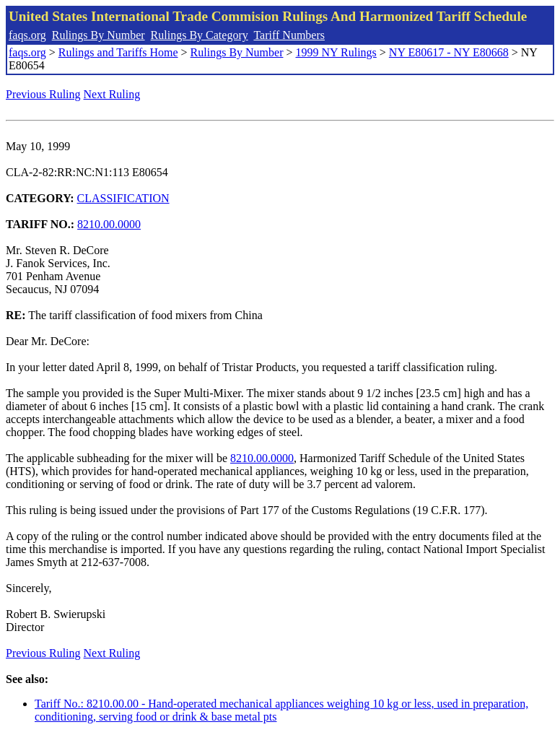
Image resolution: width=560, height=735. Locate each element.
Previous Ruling (43, 94)
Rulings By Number (99, 35)
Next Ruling (112, 94)
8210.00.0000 (109, 224)
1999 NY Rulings (336, 52)
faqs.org (27, 35)
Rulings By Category (200, 35)
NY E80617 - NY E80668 (449, 52)
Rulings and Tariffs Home (118, 52)
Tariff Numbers (289, 35)
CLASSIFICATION (123, 198)
